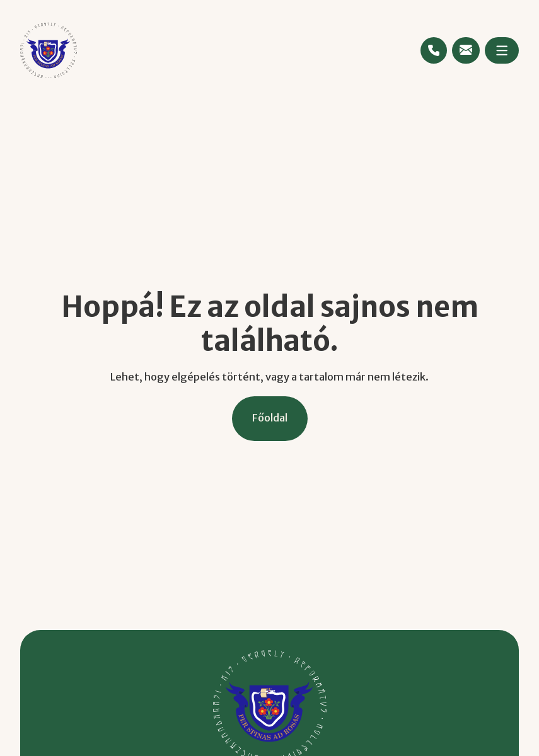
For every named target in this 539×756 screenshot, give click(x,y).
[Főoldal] (270, 419)
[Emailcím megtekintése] (466, 50)
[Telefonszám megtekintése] (434, 50)
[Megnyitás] (502, 50)
